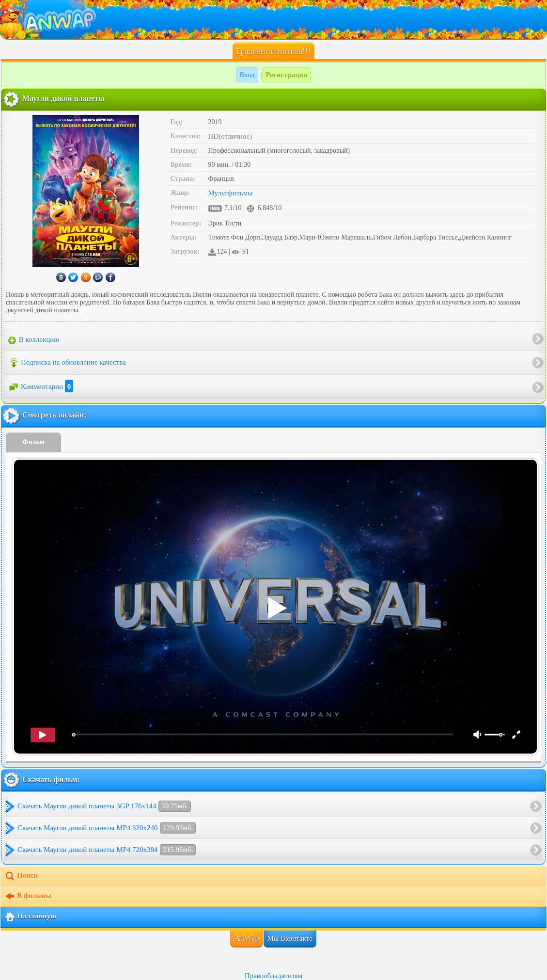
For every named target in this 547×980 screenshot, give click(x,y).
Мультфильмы (231, 193)
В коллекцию (34, 340)
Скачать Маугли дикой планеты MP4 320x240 (107, 828)
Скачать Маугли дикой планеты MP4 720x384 (107, 850)
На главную (30, 917)
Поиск (21, 876)
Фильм (34, 442)
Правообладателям (273, 976)
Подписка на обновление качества (67, 363)
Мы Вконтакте (290, 938)
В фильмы (28, 897)
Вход (247, 75)
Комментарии (41, 386)
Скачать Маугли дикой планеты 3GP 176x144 (104, 806)
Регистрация (287, 75)
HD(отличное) (230, 136)
